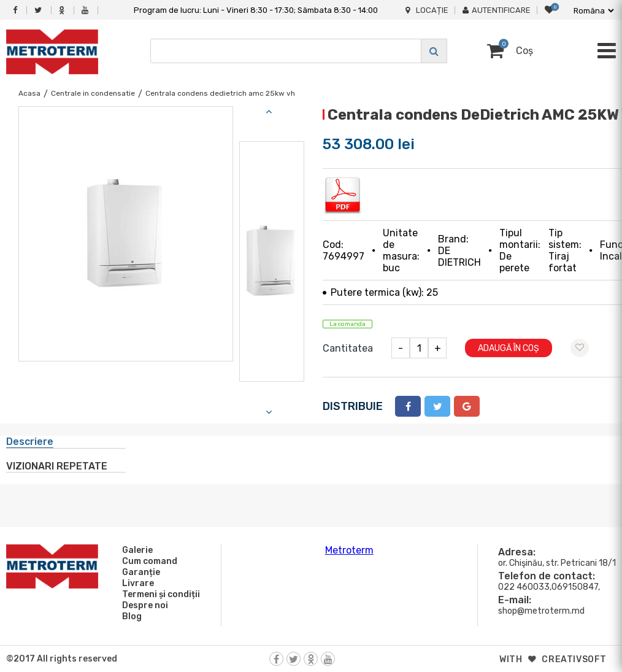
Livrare (136, 583)
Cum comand (148, 561)
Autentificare (497, 10)
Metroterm (349, 550)
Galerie (136, 550)
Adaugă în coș (509, 348)
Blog (130, 616)
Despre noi (143, 605)
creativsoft (574, 659)
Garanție (139, 572)
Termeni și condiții (159, 594)
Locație (427, 10)
